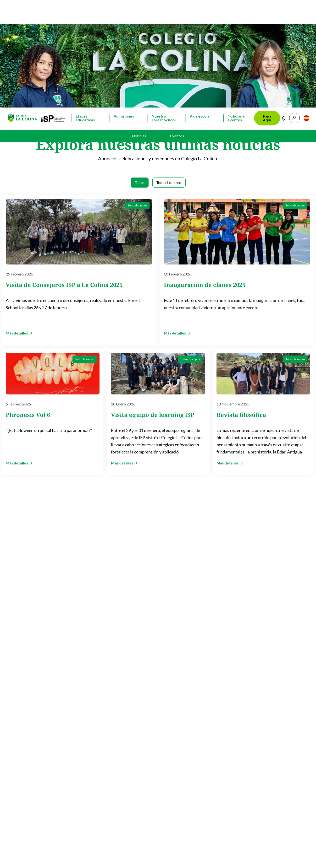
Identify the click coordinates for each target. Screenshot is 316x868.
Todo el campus (169, 74)
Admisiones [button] (124, 8)
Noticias (139, 27)
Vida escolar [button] (200, 8)
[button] (294, 10)
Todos (140, 74)
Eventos (177, 27)
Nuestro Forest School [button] (164, 10)
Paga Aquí (267, 9)
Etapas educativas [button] (85, 10)
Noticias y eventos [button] (236, 10)
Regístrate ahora (210, 845)
